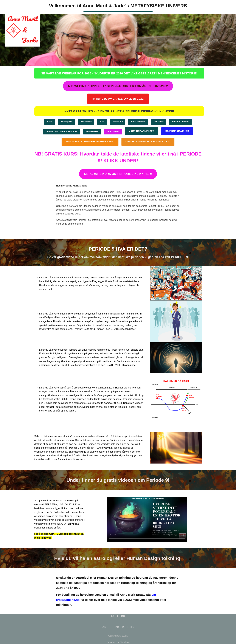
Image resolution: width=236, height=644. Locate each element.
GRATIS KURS (113, 131)
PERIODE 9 (159, 122)
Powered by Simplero (118, 642)
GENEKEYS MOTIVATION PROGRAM (62, 131)
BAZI (102, 122)
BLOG (130, 627)
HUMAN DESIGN (138, 122)
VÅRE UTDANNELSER (142, 131)
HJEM (50, 122)
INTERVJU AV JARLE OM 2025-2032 (118, 99)
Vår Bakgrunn (67, 122)
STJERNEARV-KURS (177, 131)
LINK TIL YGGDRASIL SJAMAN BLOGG (148, 142)
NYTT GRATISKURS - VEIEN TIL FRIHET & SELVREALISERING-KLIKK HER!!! (119, 111)
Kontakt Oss (86, 122)
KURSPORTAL (92, 131)
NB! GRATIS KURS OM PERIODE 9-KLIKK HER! (118, 174)
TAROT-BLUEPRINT (180, 122)
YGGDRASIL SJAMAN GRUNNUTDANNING (90, 142)
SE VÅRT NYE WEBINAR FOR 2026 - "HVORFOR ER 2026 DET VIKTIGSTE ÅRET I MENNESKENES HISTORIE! (119, 73)
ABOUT (106, 627)
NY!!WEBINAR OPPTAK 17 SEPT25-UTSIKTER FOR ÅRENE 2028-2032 (118, 86)
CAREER (119, 627)
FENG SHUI (118, 122)
